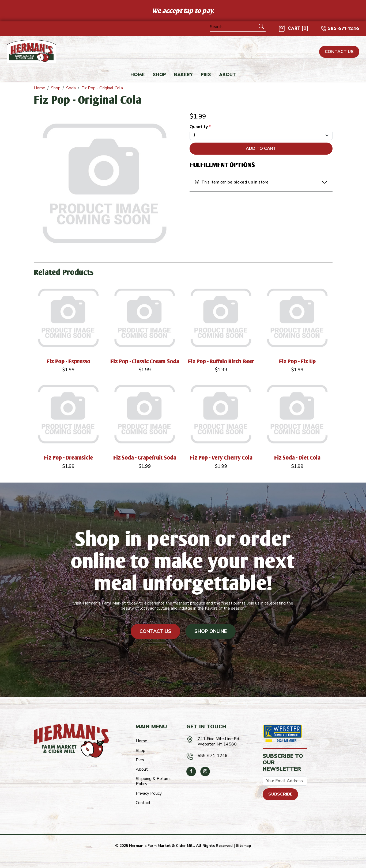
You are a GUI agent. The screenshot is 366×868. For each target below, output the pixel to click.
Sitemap (244, 846)
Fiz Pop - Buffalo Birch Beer (221, 361)
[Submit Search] (261, 27)
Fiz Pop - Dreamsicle (69, 458)
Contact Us (155, 631)
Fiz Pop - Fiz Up (297, 361)
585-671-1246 (344, 28)
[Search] (234, 27)
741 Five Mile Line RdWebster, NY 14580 (218, 741)
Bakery (183, 75)
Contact (143, 803)
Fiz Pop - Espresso (69, 361)
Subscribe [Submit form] (280, 794)
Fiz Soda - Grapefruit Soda (145, 458)
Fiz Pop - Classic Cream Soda (145, 361)
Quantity (200, 127)
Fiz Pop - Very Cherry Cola (221, 458)
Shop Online (211, 631)
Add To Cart (261, 148)
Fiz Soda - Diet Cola (297, 458)
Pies (206, 75)
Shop (159, 75)
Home (138, 75)
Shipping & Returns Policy (154, 781)
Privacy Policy (149, 793)
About (227, 75)
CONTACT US (339, 52)
